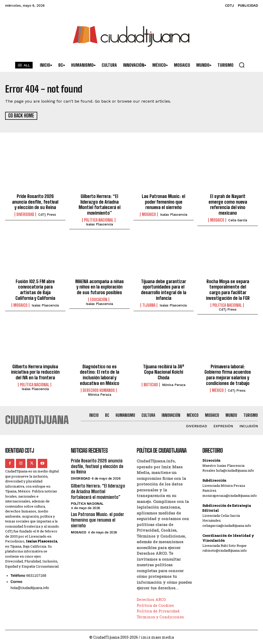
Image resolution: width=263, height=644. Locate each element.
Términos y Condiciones (160, 616)
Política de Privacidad (158, 610)
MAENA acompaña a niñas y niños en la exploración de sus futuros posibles (99, 287)
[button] (242, 65)
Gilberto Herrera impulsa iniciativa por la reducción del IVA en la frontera (35, 371)
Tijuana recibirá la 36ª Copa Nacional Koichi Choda (164, 371)
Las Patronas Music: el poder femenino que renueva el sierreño (164, 201)
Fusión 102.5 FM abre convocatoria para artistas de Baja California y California (35, 289)
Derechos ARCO (151, 599)
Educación (99, 299)
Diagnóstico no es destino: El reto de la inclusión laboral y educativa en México (99, 374)
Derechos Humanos (99, 390)
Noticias (151, 384)
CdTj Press (47, 214)
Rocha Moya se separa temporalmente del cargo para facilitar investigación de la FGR (228, 289)
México (218, 390)
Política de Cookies (155, 605)
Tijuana (149, 305)
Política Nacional (99, 220)
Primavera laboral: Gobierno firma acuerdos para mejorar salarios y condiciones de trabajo (228, 374)
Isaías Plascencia (99, 224)
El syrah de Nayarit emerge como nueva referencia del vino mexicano (228, 204)
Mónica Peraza (100, 394)
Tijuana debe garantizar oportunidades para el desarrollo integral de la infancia (163, 289)
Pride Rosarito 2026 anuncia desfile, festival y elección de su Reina (35, 201)
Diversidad (25, 214)
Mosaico (149, 214)
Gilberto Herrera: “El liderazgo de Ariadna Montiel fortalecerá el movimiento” (100, 204)
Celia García (238, 220)
